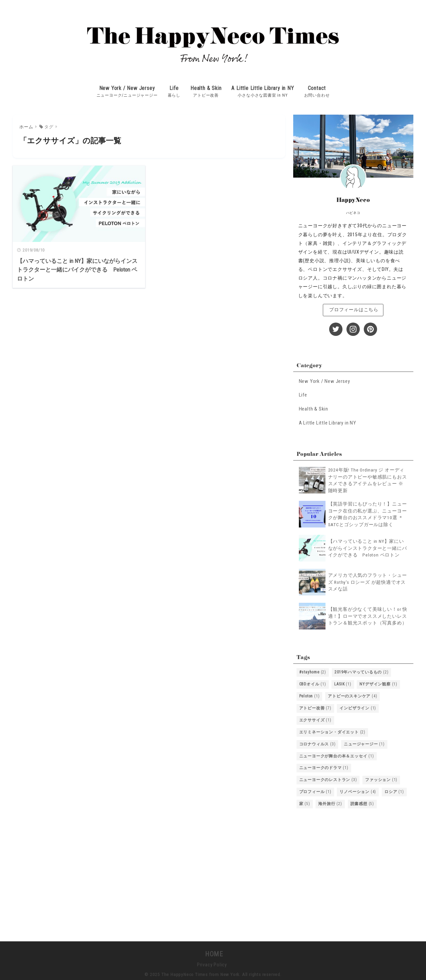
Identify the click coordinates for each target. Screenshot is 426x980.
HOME (213, 953)
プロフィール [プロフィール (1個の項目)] (315, 790)
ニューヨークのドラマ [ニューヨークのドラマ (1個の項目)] (324, 766)
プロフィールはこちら (353, 309)
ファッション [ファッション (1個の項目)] (381, 778)
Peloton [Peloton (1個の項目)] (310, 694)
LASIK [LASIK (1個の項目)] (343, 682)
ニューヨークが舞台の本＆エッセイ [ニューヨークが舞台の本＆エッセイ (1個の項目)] (337, 754)
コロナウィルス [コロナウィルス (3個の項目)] (318, 742)
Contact (317, 87)
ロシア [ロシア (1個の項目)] (394, 790)
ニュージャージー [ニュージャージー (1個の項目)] (364, 742)
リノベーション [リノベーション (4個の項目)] (358, 790)
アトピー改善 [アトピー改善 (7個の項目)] (315, 706)
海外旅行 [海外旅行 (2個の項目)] (330, 802)
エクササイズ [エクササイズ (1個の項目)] (315, 718)
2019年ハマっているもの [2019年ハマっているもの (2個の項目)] (362, 670)
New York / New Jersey (127, 87)
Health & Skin (206, 87)
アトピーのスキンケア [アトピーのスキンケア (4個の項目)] (352, 694)
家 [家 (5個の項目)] (305, 802)
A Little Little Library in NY (263, 87)
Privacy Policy (212, 963)
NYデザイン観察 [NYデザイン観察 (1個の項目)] (378, 682)
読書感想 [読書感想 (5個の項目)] (362, 802)
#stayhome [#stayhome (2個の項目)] (313, 670)
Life (174, 87)
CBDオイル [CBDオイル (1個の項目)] (313, 682)
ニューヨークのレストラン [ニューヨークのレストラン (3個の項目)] (328, 778)
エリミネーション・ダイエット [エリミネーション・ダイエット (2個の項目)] (332, 730)
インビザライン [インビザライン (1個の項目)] (358, 706)
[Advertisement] (353, 871)
